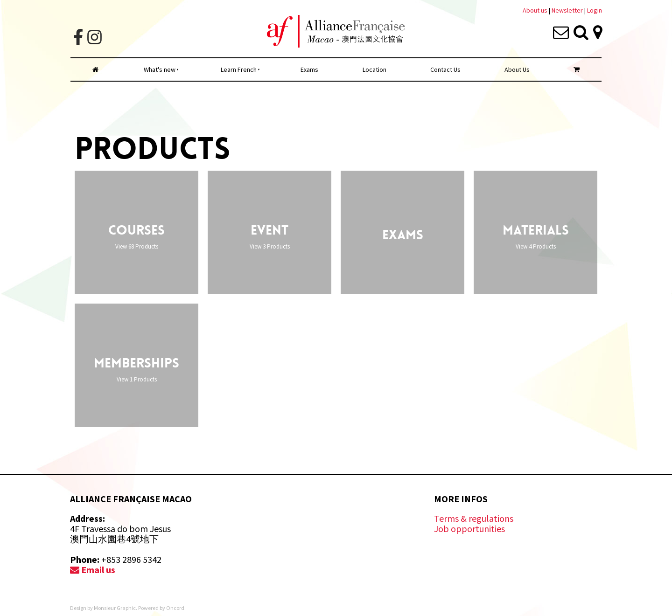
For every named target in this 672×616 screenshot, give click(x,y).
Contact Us (445, 69)
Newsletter (568, 10)
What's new (160, 69)
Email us (93, 570)
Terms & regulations (474, 518)
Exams (309, 69)
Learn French (239, 69)
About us (535, 10)
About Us (517, 69)
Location (374, 69)
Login (595, 10)
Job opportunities (469, 529)
